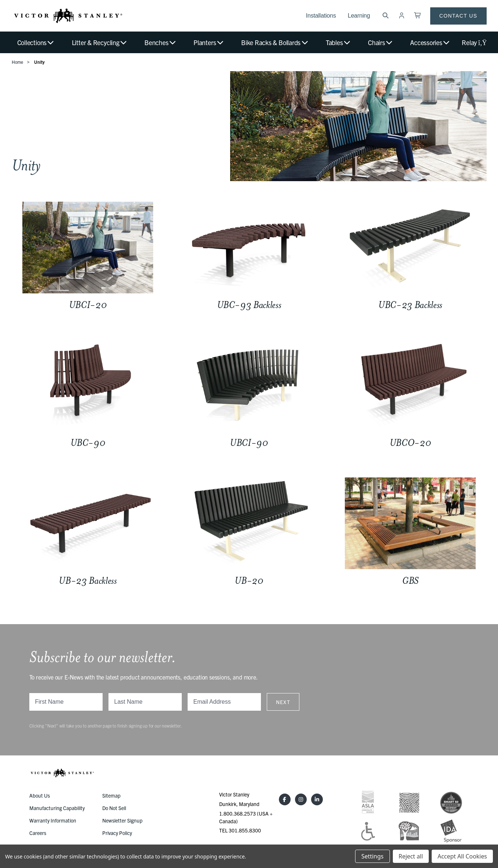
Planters (209, 42)
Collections (36, 42)
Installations (321, 16)
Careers (38, 833)
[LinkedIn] (317, 799)
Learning (359, 16)
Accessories (430, 42)
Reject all (411, 856)
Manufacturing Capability (57, 808)
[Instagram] (301, 799)
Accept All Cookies (462, 856)
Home (17, 62)
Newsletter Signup (122, 820)
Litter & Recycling (100, 42)
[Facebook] (285, 799)
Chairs (381, 42)
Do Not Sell (114, 808)
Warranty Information (53, 820)
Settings (372, 856)
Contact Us (458, 16)
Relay (474, 42)
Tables (338, 42)
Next (283, 702)
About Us (40, 795)
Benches (161, 42)
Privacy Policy (117, 833)
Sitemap (111, 795)
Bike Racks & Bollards (275, 42)
